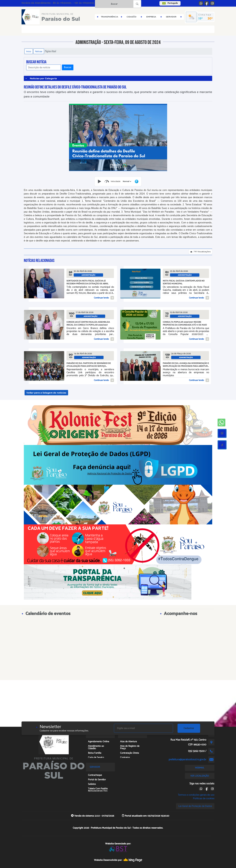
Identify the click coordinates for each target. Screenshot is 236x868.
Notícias (39, 51)
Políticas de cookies (204, 798)
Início (29, 51)
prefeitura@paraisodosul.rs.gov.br (187, 760)
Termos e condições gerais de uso (196, 795)
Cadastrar (189, 728)
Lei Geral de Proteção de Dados (195, 806)
